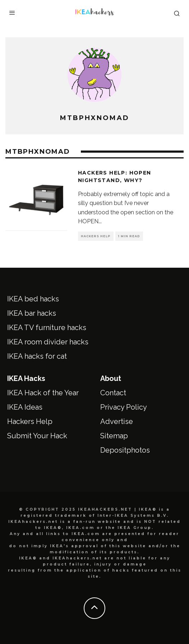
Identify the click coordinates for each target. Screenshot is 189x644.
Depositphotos (125, 450)
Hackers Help (96, 236)
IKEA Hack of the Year (43, 393)
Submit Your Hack (37, 436)
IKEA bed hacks (33, 299)
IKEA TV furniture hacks (47, 328)
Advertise (117, 421)
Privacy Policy (124, 407)
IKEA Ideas (25, 407)
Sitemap (114, 436)
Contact (113, 393)
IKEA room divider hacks (48, 342)
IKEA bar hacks (32, 313)
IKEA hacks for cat (37, 356)
